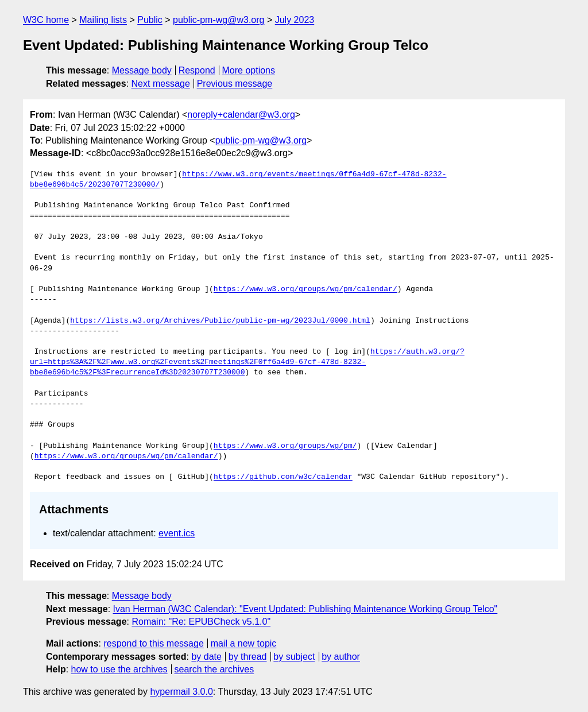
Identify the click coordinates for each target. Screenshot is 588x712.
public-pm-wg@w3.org (218, 20)
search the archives (214, 669)
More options (249, 70)
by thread (248, 657)
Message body (142, 70)
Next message (161, 84)
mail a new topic (244, 643)
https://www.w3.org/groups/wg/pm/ (285, 446)
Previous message (235, 84)
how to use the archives (119, 669)
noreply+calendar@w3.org (241, 115)
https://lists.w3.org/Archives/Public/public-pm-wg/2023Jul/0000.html (220, 321)
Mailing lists (103, 20)
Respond (197, 70)
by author (341, 657)
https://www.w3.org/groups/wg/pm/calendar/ (305, 289)
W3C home (46, 20)
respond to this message (153, 643)
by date (206, 657)
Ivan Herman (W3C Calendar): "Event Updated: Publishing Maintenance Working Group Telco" (305, 609)
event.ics (177, 533)
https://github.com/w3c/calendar (283, 477)
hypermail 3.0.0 (181, 692)
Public (150, 20)
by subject (294, 657)
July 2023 (295, 20)
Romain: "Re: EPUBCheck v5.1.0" (201, 622)
